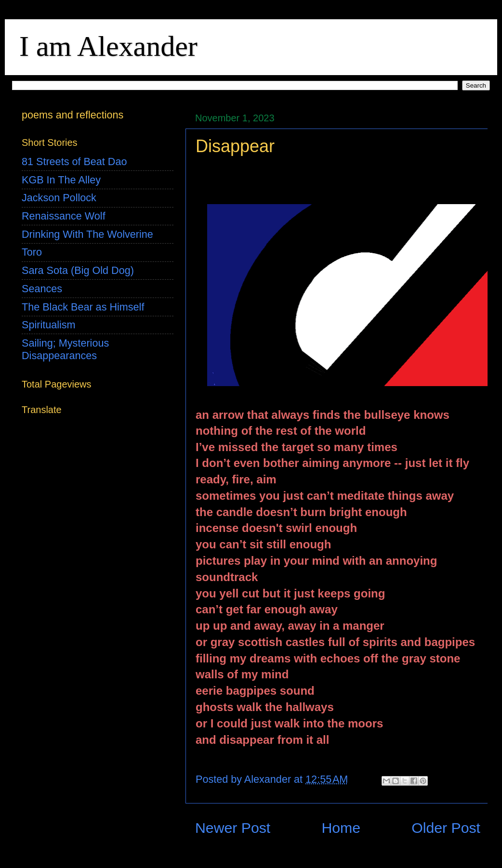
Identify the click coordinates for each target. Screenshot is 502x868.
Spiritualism (49, 325)
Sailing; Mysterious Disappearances (65, 349)
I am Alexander (108, 46)
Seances (42, 289)
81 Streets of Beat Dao (74, 162)
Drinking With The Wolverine (87, 234)
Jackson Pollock (59, 198)
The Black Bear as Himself (83, 307)
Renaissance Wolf (64, 216)
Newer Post (233, 828)
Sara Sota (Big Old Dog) (78, 270)
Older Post (446, 828)
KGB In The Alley (61, 180)
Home (341, 828)
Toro (32, 252)
